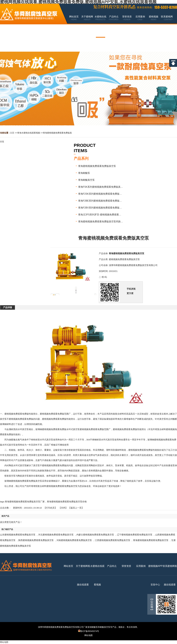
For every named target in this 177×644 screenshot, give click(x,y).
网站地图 (88, 635)
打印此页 (50, 508)
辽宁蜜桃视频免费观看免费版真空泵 (135, 535)
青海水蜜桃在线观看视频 (29, 133)
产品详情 (8, 307)
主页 (12, 133)
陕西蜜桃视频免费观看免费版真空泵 (36, 540)
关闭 (63, 508)
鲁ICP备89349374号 (89, 631)
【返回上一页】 (76, 508)
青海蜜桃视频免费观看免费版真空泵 (151, 540)
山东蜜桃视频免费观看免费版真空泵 (18, 535)
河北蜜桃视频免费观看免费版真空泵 (56, 535)
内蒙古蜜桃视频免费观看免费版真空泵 (95, 535)
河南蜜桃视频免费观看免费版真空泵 (74, 540)
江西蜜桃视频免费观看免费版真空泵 (113, 540)
